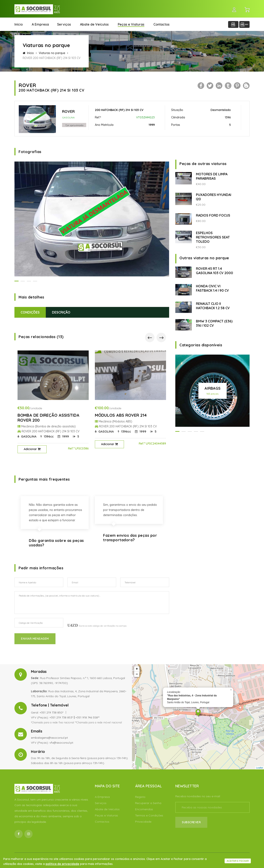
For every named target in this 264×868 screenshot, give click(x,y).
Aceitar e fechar (238, 861)
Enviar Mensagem (35, 639)
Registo (140, 797)
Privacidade (143, 822)
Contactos (161, 24)
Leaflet (260, 768)
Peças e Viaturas (131, 24)
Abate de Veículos (94, 24)
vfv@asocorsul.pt (61, 743)
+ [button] (137, 669)
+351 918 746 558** (87, 717)
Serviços (64, 24)
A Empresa (40, 24)
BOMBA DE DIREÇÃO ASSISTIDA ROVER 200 (48, 418)
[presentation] (150, 337)
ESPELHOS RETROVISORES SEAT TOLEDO (213, 237)
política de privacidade (62, 864)
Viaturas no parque (52, 53)
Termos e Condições (149, 815)
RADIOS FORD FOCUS (213, 215)
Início (19, 24)
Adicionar (32, 449)
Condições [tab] (30, 312)
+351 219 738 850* (51, 712)
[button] (16, 281)
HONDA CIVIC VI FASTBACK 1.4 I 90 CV (212, 288)
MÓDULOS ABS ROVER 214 (121, 415)
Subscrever (191, 822)
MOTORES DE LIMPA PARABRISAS (212, 176)
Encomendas (144, 809)
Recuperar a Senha (148, 803)
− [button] (137, 674)
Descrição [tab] (61, 312)
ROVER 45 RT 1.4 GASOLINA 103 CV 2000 (214, 271)
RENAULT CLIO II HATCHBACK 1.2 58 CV (213, 306)
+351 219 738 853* (61, 717)
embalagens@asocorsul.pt (49, 738)
